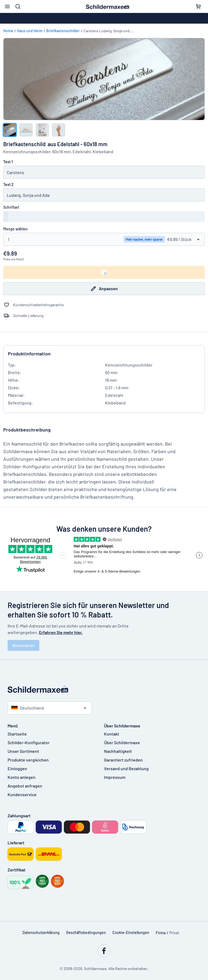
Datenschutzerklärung (41, 932)
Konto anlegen (22, 777)
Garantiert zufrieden (123, 760)
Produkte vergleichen (28, 760)
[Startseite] (104, 689)
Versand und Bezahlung (126, 768)
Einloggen (17, 768)
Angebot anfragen (25, 786)
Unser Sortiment (23, 751)
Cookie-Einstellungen (131, 932)
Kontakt (112, 734)
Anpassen (104, 289)
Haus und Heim (30, 31)
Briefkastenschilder (63, 31)
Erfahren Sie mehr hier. (61, 632)
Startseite (17, 734)
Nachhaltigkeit (118, 751)
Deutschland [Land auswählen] (27, 708)
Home (8, 31)
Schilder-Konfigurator (29, 742)
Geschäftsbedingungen (86, 932)
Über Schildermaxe (122, 742)
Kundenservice (22, 794)
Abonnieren (23, 645)
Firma (161, 933)
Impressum (115, 777)
